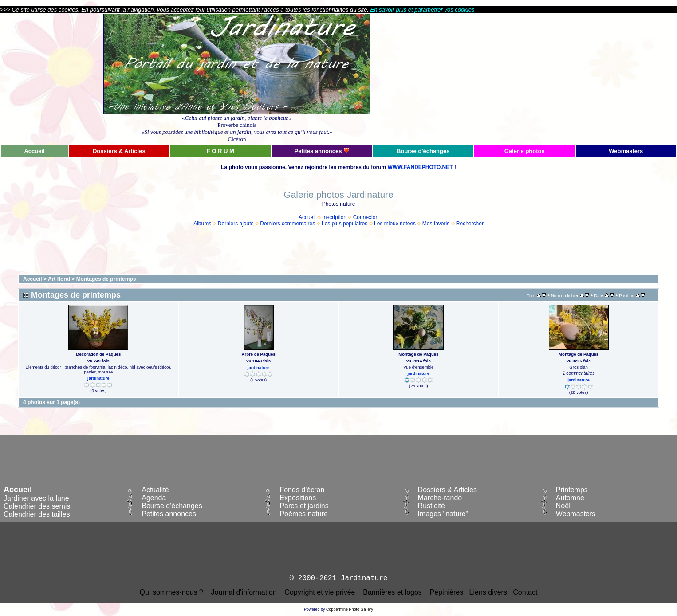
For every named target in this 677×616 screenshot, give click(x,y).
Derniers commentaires (287, 224)
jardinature (98, 378)
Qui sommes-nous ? (171, 592)
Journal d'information (244, 592)
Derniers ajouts (236, 224)
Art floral (59, 279)
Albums (202, 224)
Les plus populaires (344, 224)
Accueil (307, 217)
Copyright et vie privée (320, 592)
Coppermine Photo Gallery (350, 609)
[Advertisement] (575, 78)
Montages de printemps (106, 279)
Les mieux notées (395, 224)
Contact (525, 592)
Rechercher (470, 224)
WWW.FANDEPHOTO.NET (420, 167)
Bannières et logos (392, 592)
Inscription (334, 217)
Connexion (366, 217)
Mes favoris (436, 224)
